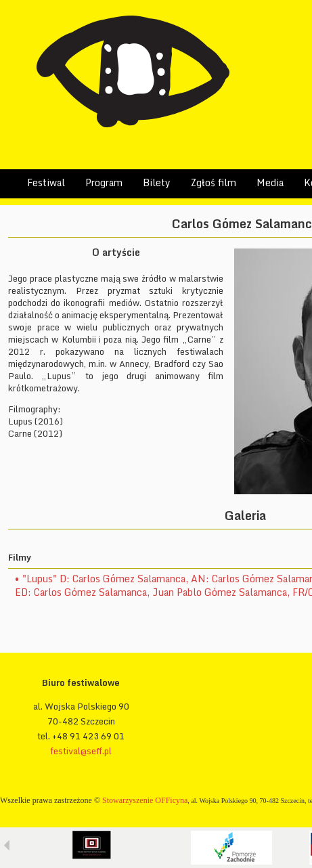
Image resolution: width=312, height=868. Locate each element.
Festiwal (46, 182)
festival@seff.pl (81, 751)
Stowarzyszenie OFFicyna (145, 800)
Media (270, 182)
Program (104, 182)
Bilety (157, 182)
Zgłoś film (214, 182)
